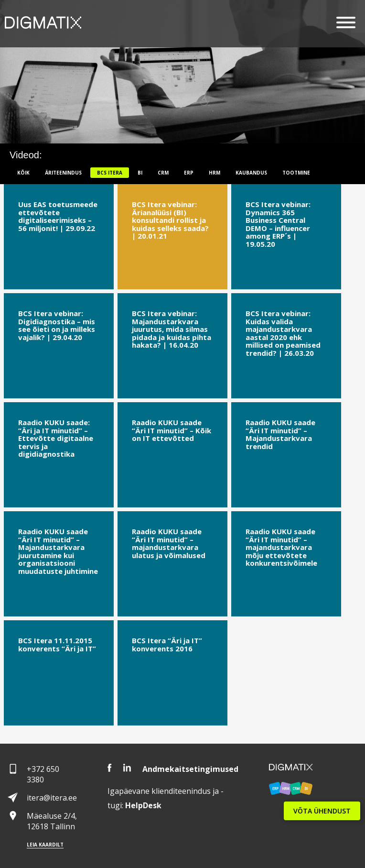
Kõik (23, 173)
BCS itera (110, 173)
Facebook (110, 768)
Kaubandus (251, 173)
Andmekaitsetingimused (190, 769)
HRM (215, 173)
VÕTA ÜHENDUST (322, 811)
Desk (143, 805)
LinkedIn (127, 768)
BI (140, 173)
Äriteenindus (63, 173)
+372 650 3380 (43, 774)
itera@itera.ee (52, 798)
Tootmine (296, 173)
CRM (163, 173)
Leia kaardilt (45, 845)
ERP (189, 173)
